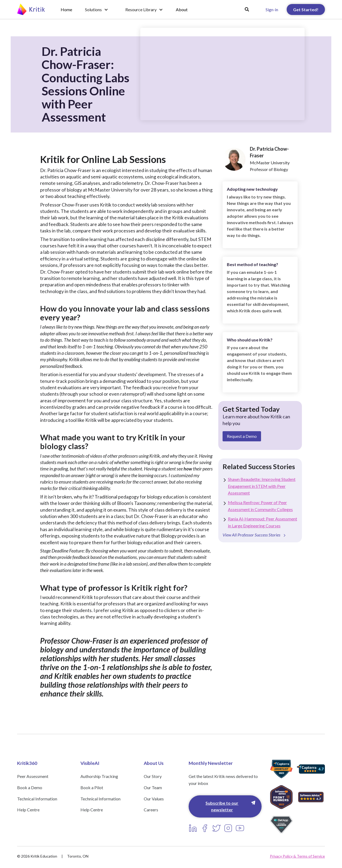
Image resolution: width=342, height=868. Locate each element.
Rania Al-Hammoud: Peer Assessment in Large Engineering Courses (263, 522)
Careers (151, 810)
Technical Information (37, 799)
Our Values (154, 799)
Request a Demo (242, 436)
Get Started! (306, 9)
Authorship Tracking (99, 776)
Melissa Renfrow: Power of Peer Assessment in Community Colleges (260, 506)
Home (66, 9)
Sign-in (272, 9)
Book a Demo (30, 787)
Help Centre (28, 810)
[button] (97, 10)
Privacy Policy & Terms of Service (297, 856)
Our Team (153, 787)
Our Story (153, 776)
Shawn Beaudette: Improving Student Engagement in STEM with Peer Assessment (262, 486)
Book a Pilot (92, 787)
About (182, 9)
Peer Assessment (33, 776)
